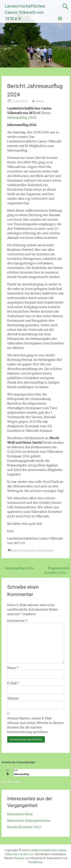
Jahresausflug (21, 774)
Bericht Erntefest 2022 (24, 827)
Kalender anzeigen (11, 782)
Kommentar (17, 621)
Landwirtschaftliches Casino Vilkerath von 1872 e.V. (25, 12)
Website (13, 698)
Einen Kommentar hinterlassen (32, 550)
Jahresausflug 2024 (21, 117)
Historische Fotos (20, 814)
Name (13, 668)
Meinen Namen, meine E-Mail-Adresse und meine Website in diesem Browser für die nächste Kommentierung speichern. (35, 725)
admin (40, 101)
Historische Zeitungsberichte (29, 821)
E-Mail (13, 683)
